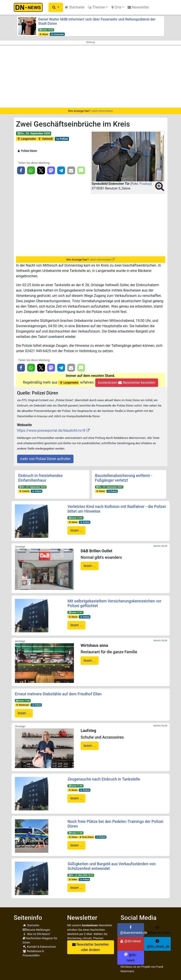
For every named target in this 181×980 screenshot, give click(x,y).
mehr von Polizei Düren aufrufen (45, 459)
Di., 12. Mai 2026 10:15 (81, 875)
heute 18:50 (46, 30)
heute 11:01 (75, 612)
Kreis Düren (86, 837)
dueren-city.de (160, 546)
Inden (73, 879)
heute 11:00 (23, 701)
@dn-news (130, 941)
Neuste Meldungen (37, 930)
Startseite (75, 7)
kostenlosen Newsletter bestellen (127, 383)
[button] (56, 7)
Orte (116, 7)
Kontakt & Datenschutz (39, 947)
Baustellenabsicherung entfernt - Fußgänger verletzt (124, 478)
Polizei (62, 139)
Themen (97, 7)
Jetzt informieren (102, 111)
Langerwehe (26, 139)
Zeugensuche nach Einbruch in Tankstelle (104, 779)
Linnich (24, 491)
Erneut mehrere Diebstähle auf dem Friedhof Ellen (58, 694)
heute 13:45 (75, 518)
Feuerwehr (57, 34)
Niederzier (22, 705)
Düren (43, 34)
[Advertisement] (90, 76)
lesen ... (76, 530)
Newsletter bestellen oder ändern (90, 947)
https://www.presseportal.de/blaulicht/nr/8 (51, 430)
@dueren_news (159, 930)
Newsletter (138, 7)
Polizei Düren (27, 151)
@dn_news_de (158, 944)
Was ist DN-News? (37, 934)
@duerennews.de (132, 930)
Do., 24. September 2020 (34, 134)
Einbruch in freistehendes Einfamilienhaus (41, 478)
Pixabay (145, 184)
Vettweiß (45, 139)
